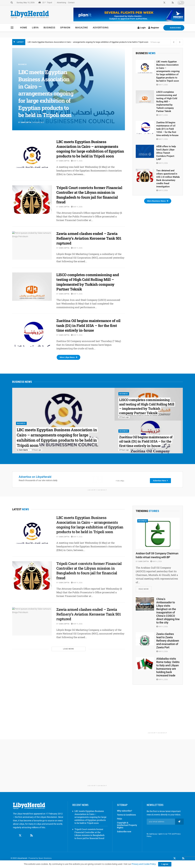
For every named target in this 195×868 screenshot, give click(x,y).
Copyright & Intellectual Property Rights (127, 825)
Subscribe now (124, 832)
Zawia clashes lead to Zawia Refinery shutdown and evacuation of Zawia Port (168, 641)
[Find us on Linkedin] (26, 833)
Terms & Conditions (126, 815)
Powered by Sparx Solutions (40, 858)
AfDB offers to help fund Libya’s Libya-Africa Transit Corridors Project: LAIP (166, 153)
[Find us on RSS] (32, 833)
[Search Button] (12, 3)
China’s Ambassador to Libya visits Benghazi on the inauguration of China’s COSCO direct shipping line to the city (168, 611)
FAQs (120, 819)
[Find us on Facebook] (14, 833)
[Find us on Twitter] (20, 833)
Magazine (82, 28)
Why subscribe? (125, 811)
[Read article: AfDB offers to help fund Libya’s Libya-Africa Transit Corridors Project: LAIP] (145, 151)
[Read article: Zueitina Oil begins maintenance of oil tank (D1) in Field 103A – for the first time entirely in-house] (32, 333)
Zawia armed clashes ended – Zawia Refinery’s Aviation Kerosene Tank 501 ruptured (89, 238)
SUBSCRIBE (174, 28)
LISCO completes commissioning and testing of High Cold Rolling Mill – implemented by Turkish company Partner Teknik (88, 282)
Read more (145, 588)
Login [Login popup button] (142, 28)
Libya (35, 28)
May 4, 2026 (162, 627)
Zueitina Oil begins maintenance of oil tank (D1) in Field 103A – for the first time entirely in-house (88, 325)
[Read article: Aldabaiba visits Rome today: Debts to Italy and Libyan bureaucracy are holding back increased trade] (145, 664)
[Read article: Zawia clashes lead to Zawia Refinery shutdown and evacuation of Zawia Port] (145, 639)
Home (24, 28)
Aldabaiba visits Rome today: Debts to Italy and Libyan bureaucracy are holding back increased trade (168, 667)
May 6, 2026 (156, 561)
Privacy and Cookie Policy (144, 864)
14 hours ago (36, 450)
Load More (68, 649)
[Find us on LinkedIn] (179, 858)
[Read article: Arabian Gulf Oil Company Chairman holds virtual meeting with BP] (158, 533)
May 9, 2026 (77, 161)
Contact (71, 3)
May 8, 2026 (162, 163)
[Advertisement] (158, 711)
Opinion (65, 28)
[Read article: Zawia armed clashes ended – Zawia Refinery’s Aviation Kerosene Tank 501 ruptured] (32, 245)
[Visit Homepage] (30, 15)
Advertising (61, 3)
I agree (165, 864)
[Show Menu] (12, 28)
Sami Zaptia (26, 122)
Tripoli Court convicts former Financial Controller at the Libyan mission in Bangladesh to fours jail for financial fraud (89, 195)
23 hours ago (124, 417)
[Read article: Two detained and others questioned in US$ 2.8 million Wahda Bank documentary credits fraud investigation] (145, 175)
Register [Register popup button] (154, 28)
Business (49, 28)
